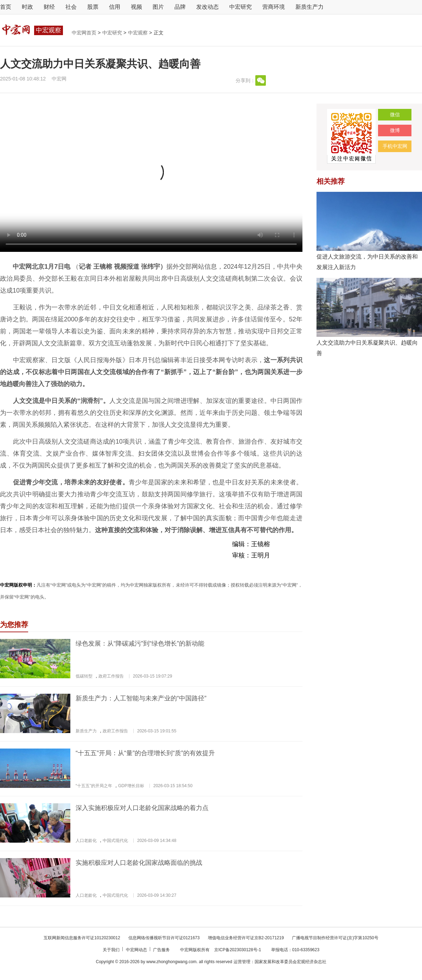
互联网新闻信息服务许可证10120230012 (82, 938)
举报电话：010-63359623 (295, 950)
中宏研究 (241, 7)
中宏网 (59, 79)
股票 (93, 7)
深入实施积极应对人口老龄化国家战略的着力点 (142, 808)
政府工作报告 (111, 676)
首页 (6, 7)
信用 (115, 7)
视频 (136, 7)
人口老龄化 (86, 841)
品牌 (180, 7)
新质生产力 (309, 7)
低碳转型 (84, 676)
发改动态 (207, 7)
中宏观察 (139, 33)
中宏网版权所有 (195, 950)
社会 (71, 7)
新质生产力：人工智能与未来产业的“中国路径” (141, 698)
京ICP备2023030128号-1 (238, 950)
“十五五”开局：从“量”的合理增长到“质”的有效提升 (145, 753)
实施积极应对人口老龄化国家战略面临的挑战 (139, 863)
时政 (27, 7)
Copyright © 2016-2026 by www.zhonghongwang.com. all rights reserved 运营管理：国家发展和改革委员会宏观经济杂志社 (211, 962)
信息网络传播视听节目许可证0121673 (165, 938)
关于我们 (112, 950)
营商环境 (274, 7)
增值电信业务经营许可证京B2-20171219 (246, 938)
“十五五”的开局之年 (94, 786)
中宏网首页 (85, 33)
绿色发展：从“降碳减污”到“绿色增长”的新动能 (140, 643)
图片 (158, 7)
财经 (49, 7)
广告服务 (162, 950)
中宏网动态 (137, 950)
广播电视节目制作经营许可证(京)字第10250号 (335, 938)
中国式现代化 (115, 841)
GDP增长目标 (131, 786)
